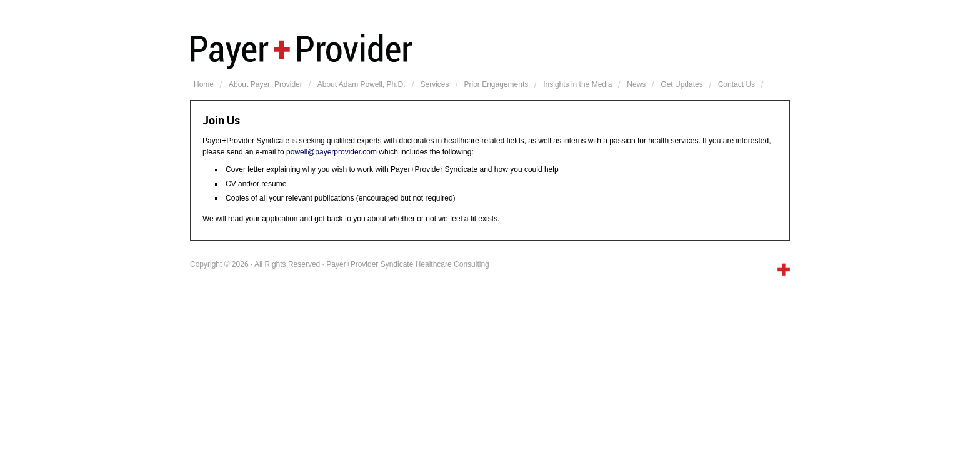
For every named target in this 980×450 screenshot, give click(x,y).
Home (204, 84)
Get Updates (682, 84)
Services (435, 84)
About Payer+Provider (266, 84)
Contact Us (737, 84)
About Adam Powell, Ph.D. (362, 84)
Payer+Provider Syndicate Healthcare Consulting (490, 50)
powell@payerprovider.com (332, 152)
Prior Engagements (497, 84)
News (636, 84)
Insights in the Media (577, 84)
